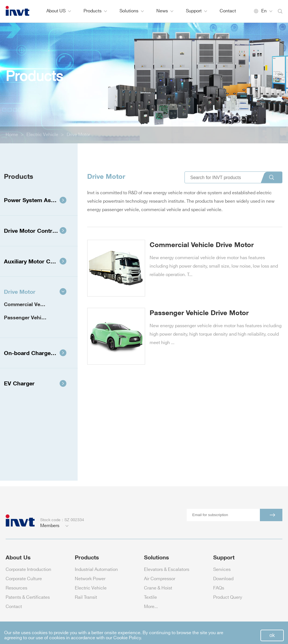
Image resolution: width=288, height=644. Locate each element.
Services (222, 570)
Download (223, 579)
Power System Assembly (37, 200)
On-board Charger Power (38, 353)
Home (12, 135)
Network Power (90, 579)
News (165, 11)
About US (59, 11)
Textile (150, 597)
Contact (228, 11)
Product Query (228, 597)
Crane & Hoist (158, 588)
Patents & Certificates (28, 597)
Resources (16, 588)
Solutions (132, 11)
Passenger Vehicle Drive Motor (33, 317)
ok (272, 635)
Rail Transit (86, 597)
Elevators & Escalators (167, 570)
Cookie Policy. (128, 638)
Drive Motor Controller (35, 231)
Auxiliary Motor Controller (38, 261)
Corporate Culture (24, 579)
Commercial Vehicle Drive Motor (33, 304)
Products (95, 11)
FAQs (219, 588)
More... (151, 607)
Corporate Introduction (28, 570)
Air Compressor (160, 579)
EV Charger (35, 383)
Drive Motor (78, 135)
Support (196, 11)
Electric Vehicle (42, 135)
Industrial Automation (96, 570)
